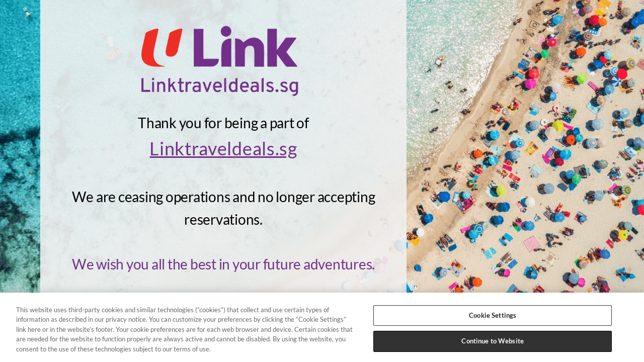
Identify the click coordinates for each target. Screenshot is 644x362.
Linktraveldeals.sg (223, 148)
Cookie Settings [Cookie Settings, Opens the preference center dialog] (493, 315)
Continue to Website (492, 341)
